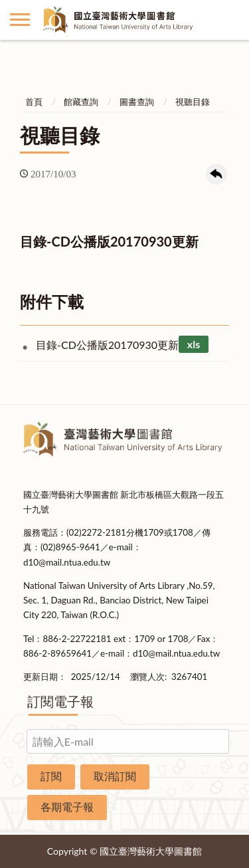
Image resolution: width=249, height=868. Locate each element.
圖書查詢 (137, 102)
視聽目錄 (193, 102)
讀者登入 (229, 20)
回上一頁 (216, 174)
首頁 (34, 102)
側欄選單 (20, 20)
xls (194, 345)
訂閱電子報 (60, 701)
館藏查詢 (81, 102)
